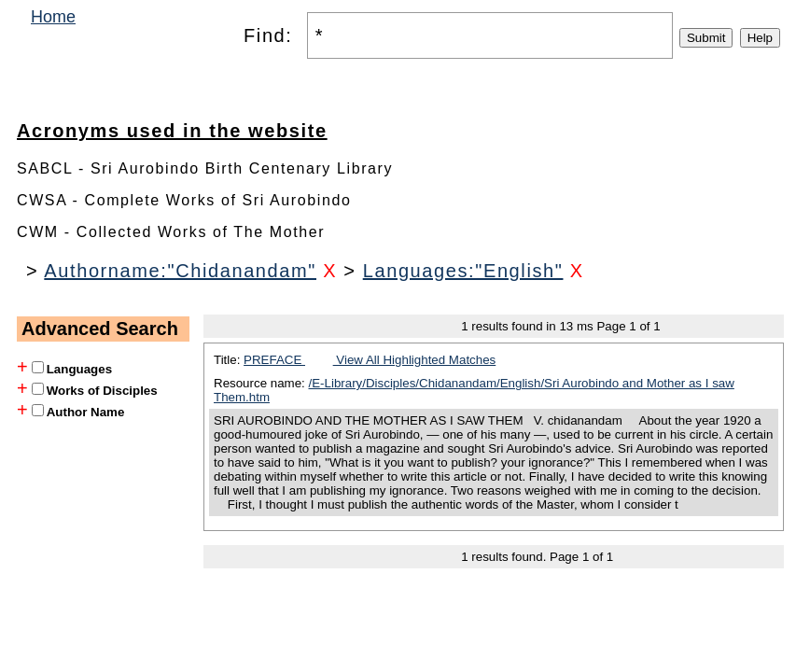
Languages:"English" (463, 271)
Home (53, 17)
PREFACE (274, 360)
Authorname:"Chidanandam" (180, 271)
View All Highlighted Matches (415, 360)
